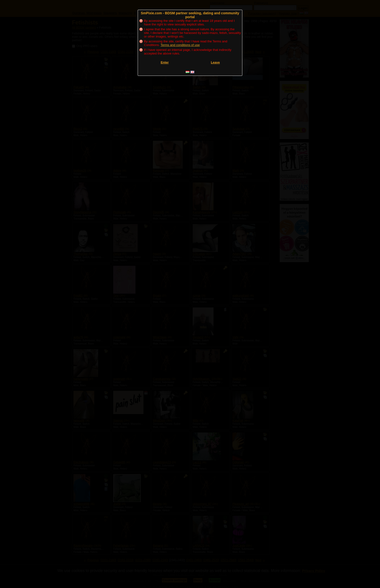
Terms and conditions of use (180, 45)
